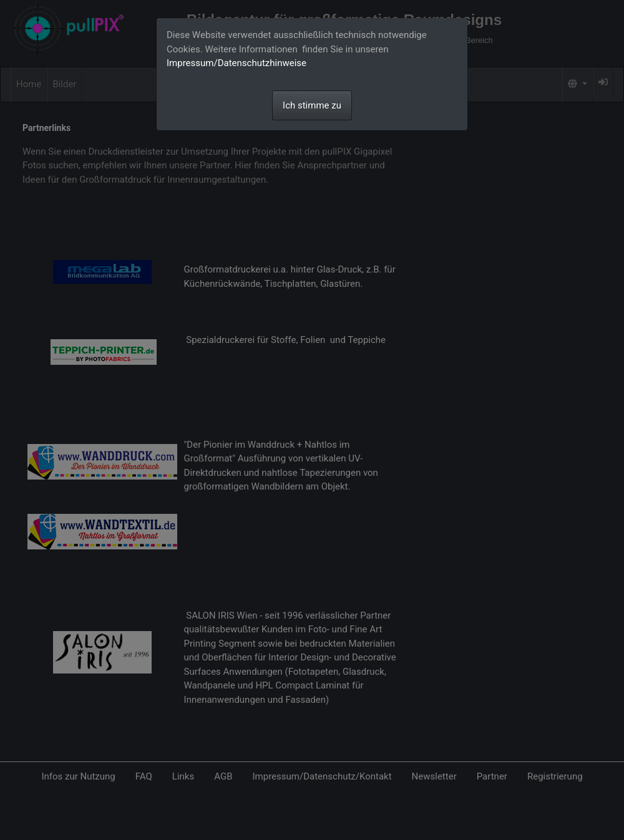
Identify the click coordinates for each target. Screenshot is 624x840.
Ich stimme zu (312, 105)
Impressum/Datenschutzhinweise (236, 63)
